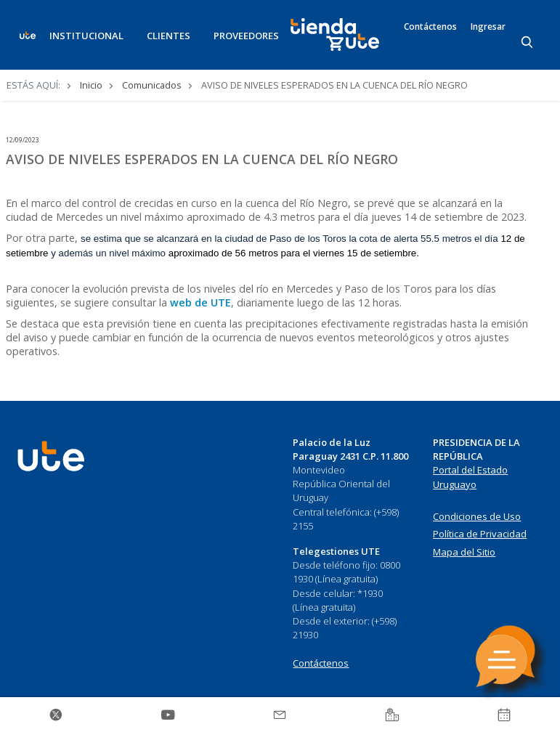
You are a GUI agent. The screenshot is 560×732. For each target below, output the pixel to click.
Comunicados (152, 85)
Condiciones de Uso (477, 516)
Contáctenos (430, 27)
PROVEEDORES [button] (246, 36)
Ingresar (488, 27)
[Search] (528, 43)
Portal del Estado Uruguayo (470, 477)
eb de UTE (205, 302)
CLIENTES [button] (169, 36)
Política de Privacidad (480, 534)
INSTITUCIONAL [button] (86, 36)
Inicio (91, 85)
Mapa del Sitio (464, 552)
